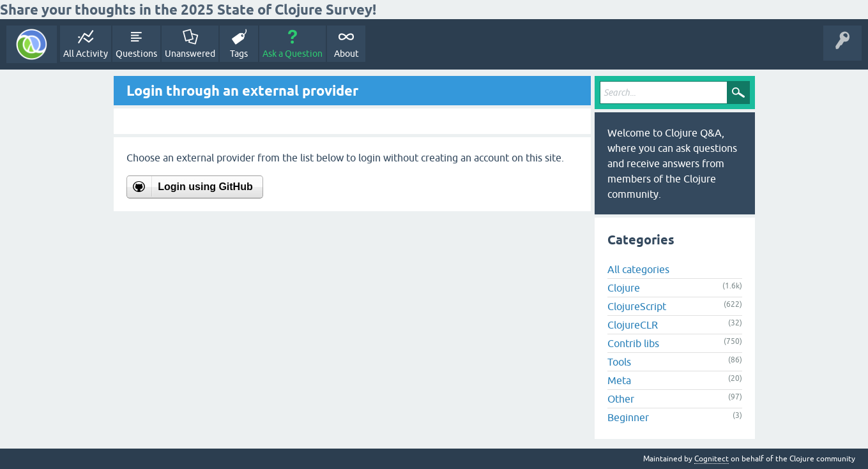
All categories (638, 269)
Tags (239, 54)
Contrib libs (633, 343)
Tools (619, 362)
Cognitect (712, 459)
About (346, 54)
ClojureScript (637, 306)
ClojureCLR (633, 325)
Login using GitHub (205, 187)
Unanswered (190, 54)
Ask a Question (293, 54)
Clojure (624, 288)
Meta (619, 380)
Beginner (628, 417)
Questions (136, 54)
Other (621, 399)
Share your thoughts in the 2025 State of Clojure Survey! (188, 10)
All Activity (86, 54)
